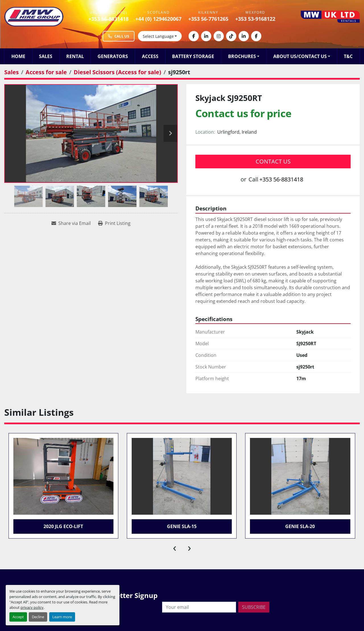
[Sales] (12, 72)
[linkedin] (206, 36)
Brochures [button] (242, 56)
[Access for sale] (46, 72)
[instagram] (219, 36)
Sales (46, 56)
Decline (38, 617)
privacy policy (32, 607)
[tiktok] (231, 36)
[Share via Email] (71, 223)
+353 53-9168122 (255, 19)
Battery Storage (193, 56)
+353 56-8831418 (108, 19)
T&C (348, 56)
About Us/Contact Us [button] (300, 56)
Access (150, 56)
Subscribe (254, 607)
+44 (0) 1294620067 (158, 19)
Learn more (62, 617)
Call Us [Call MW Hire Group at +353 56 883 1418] (119, 36)
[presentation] (175, 547)
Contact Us (273, 161)
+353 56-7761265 (208, 19)
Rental (75, 56)
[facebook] (194, 36)
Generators (113, 56)
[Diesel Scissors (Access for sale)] (117, 72)
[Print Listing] (114, 223)
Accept (18, 617)
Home (18, 56)
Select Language (158, 36)
